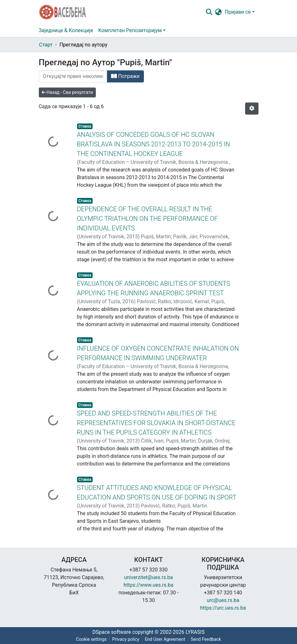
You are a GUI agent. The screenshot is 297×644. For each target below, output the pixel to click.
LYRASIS (195, 632)
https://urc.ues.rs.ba (223, 608)
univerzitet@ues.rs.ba (149, 577)
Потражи (125, 76)
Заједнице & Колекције (66, 30)
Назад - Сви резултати (67, 92)
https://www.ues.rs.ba (148, 585)
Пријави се (238, 12)
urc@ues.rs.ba (223, 600)
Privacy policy (126, 639)
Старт (46, 45)
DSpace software (112, 632)
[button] (218, 12)
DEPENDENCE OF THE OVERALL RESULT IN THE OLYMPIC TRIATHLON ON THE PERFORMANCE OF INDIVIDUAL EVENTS (148, 219)
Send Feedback (206, 639)
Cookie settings (92, 639)
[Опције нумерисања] (252, 108)
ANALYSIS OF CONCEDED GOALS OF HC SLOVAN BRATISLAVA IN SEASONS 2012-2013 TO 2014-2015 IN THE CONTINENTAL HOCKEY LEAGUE (154, 144)
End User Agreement (165, 639)
